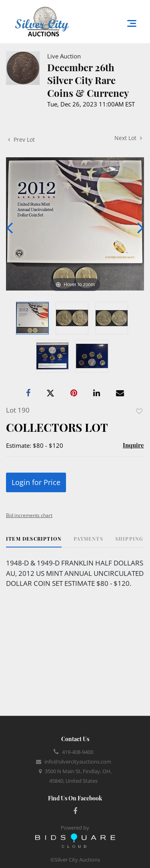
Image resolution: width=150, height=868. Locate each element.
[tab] (34, 542)
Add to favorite (139, 411)
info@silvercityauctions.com (78, 762)
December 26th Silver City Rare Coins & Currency (88, 80)
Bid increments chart (29, 515)
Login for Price (36, 482)
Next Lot (128, 138)
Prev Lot (21, 139)
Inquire (133, 445)
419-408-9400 (78, 752)
